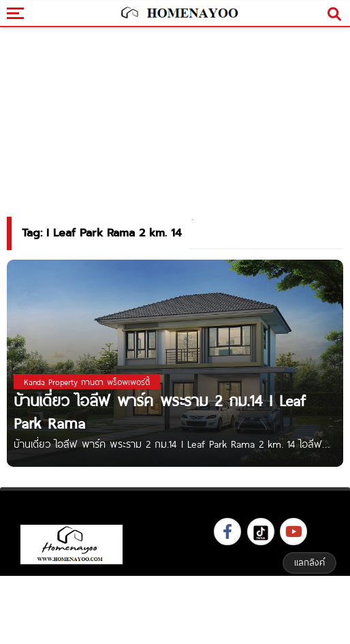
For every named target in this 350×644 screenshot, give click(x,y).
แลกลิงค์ (309, 562)
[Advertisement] (175, 608)
